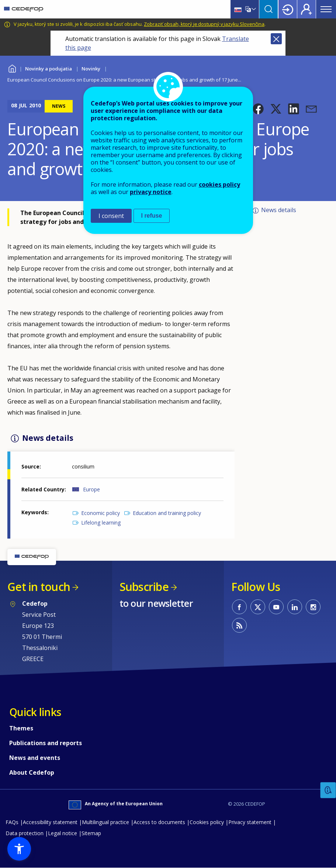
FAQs (12, 822)
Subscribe (144, 587)
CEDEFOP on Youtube (276, 607)
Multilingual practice (105, 822)
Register (306, 9)
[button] (258, 109)
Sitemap (91, 833)
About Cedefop (32, 772)
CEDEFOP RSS (239, 625)
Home (12, 68)
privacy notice (151, 192)
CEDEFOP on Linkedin (295, 607)
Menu (326, 9)
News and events (35, 758)
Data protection (25, 833)
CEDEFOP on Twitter (258, 607)
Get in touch (39, 587)
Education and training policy (167, 513)
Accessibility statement (50, 822)
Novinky (91, 69)
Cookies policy (207, 822)
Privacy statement (250, 822)
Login (288, 9)
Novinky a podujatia (49, 69)
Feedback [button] (328, 790)
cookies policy (219, 184)
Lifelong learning (101, 523)
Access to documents (159, 822)
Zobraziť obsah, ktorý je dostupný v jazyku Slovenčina (204, 24)
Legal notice (63, 833)
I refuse (152, 216)
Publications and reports (46, 743)
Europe (91, 489)
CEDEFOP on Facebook (239, 607)
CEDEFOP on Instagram (313, 607)
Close (276, 39)
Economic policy (101, 513)
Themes (21, 728)
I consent (111, 216)
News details (279, 210)
